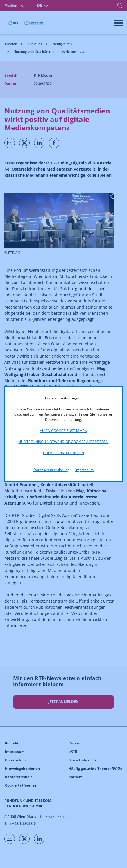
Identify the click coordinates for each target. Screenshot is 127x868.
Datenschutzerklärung (51, 470)
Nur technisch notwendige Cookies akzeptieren (63, 442)
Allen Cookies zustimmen (63, 431)
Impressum (84, 470)
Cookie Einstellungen (63, 453)
